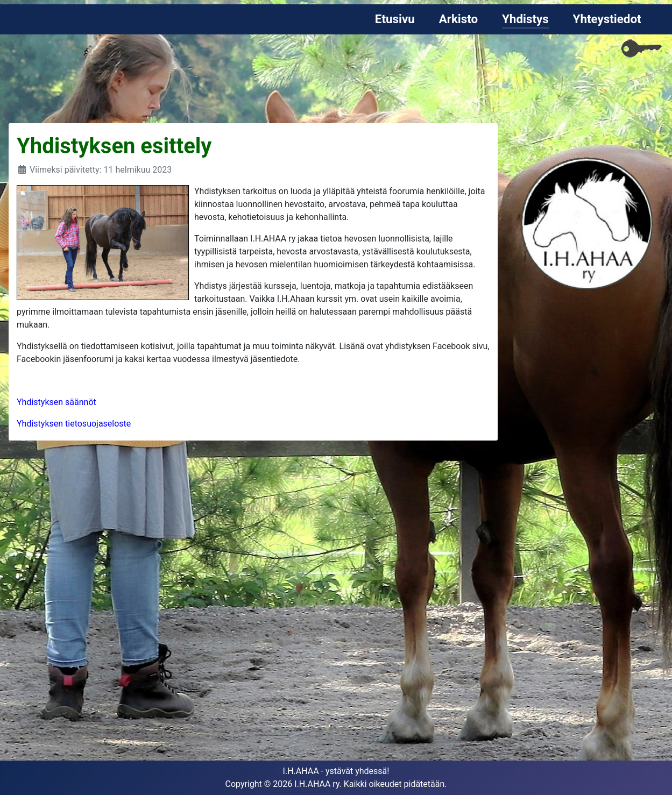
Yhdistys (525, 19)
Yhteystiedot (607, 19)
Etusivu (395, 19)
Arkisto (459, 19)
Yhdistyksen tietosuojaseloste (74, 424)
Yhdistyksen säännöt (56, 402)
